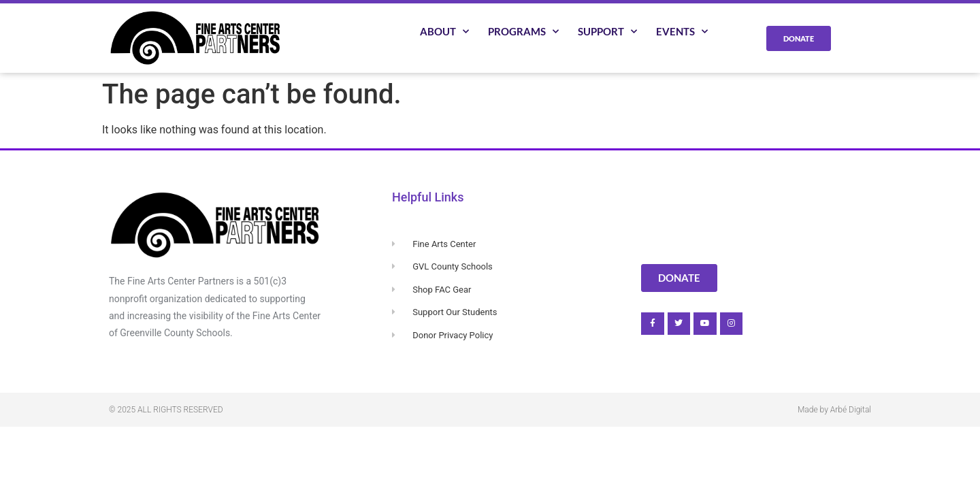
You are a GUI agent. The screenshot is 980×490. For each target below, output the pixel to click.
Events (682, 32)
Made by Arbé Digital (834, 410)
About (444, 32)
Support (607, 32)
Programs (523, 32)
